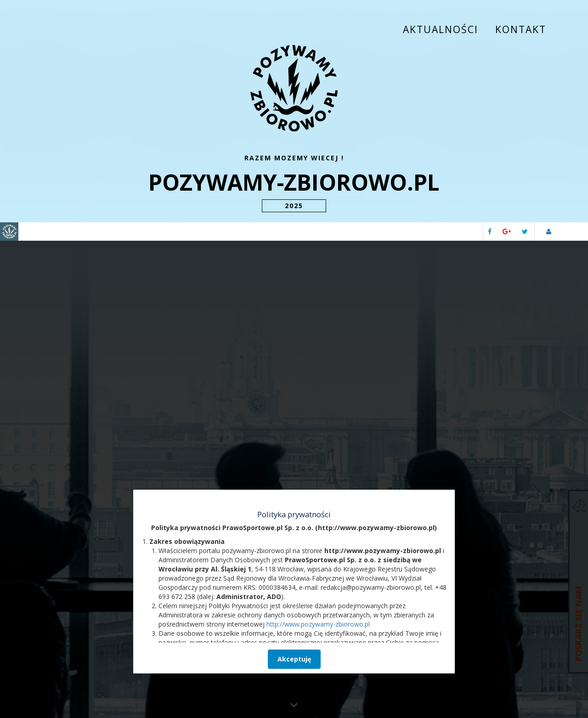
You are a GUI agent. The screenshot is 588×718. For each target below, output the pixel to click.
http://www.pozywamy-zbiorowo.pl (318, 402)
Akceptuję (294, 437)
